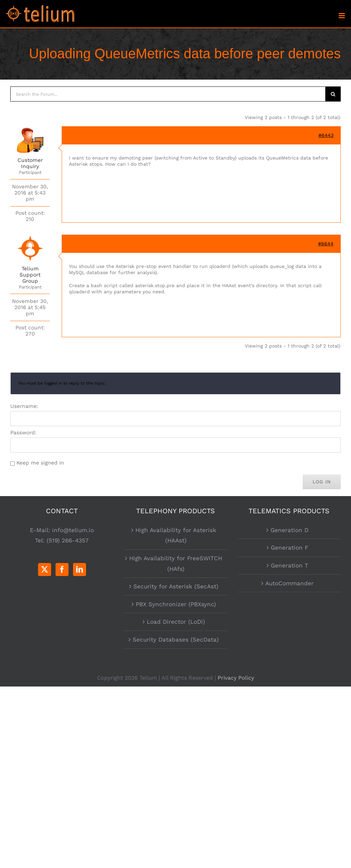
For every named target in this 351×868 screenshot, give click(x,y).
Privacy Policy (236, 678)
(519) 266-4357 (68, 540)
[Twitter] (45, 570)
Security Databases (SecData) (176, 640)
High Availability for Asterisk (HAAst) (176, 535)
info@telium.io (73, 530)
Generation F (289, 548)
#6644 (326, 244)
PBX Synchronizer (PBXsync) (176, 604)
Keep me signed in (40, 463)
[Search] (333, 94)
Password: (23, 433)
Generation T (289, 565)
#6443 (326, 135)
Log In (322, 482)
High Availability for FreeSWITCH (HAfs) (176, 564)
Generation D (289, 530)
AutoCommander (289, 583)
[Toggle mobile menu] (342, 16)
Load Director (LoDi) (176, 622)
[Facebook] (62, 570)
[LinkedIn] (80, 570)
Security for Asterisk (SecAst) (176, 586)
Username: (24, 406)
